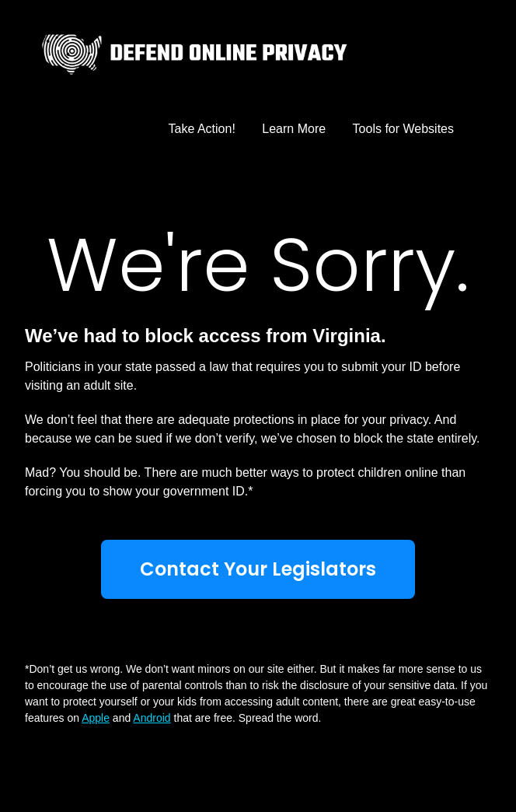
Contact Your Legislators (258, 569)
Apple (96, 718)
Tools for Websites (403, 129)
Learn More (294, 129)
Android (152, 718)
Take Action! (202, 129)
